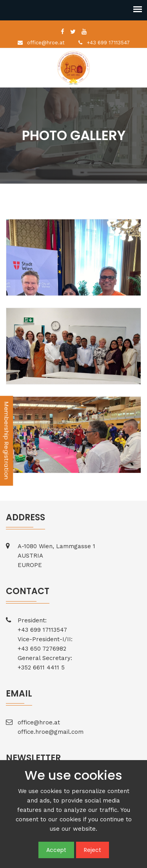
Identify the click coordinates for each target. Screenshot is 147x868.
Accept (56, 850)
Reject (93, 850)
